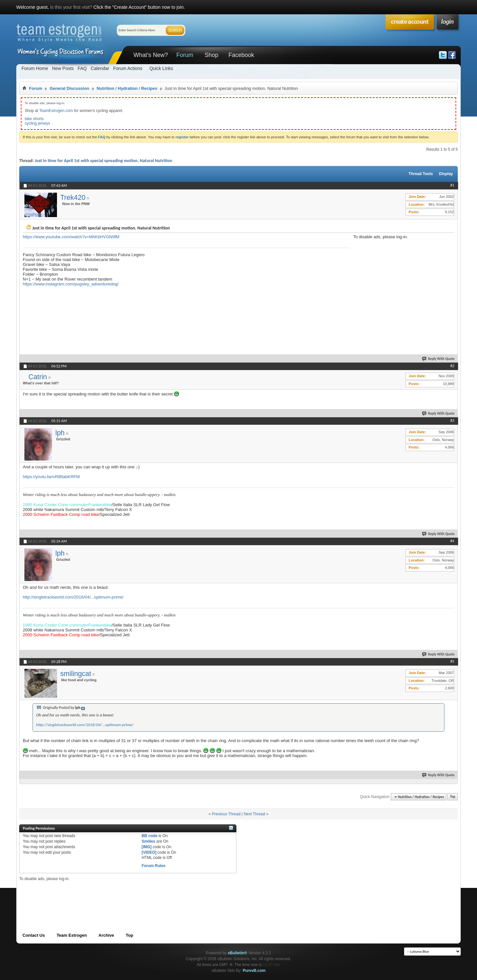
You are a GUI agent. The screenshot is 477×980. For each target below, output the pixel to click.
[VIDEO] (149, 852)
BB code (150, 836)
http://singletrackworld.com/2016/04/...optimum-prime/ (73, 597)
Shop (211, 55)
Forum (185, 55)
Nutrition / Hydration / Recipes (127, 88)
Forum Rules (154, 866)
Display (446, 174)
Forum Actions (127, 68)
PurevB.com (254, 971)
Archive (106, 935)
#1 (452, 185)
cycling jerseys (37, 123)
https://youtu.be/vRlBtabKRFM (51, 477)
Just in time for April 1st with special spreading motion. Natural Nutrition (104, 161)
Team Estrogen (72, 935)
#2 (452, 366)
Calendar (100, 68)
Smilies (148, 841)
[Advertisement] (402, 280)
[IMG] (147, 847)
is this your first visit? (71, 7)
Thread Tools (421, 174)
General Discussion (69, 88)
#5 (452, 661)
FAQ (82, 68)
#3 (452, 421)
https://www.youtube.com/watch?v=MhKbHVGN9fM (71, 237)
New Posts (63, 68)
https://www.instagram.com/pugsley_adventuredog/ (71, 284)
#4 (452, 541)
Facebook (241, 55)
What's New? (151, 55)
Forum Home (35, 68)
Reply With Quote (439, 359)
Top (453, 797)
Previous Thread (226, 814)
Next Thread (254, 814)
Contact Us (34, 935)
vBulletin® (237, 953)
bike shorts (34, 119)
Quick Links (161, 68)
